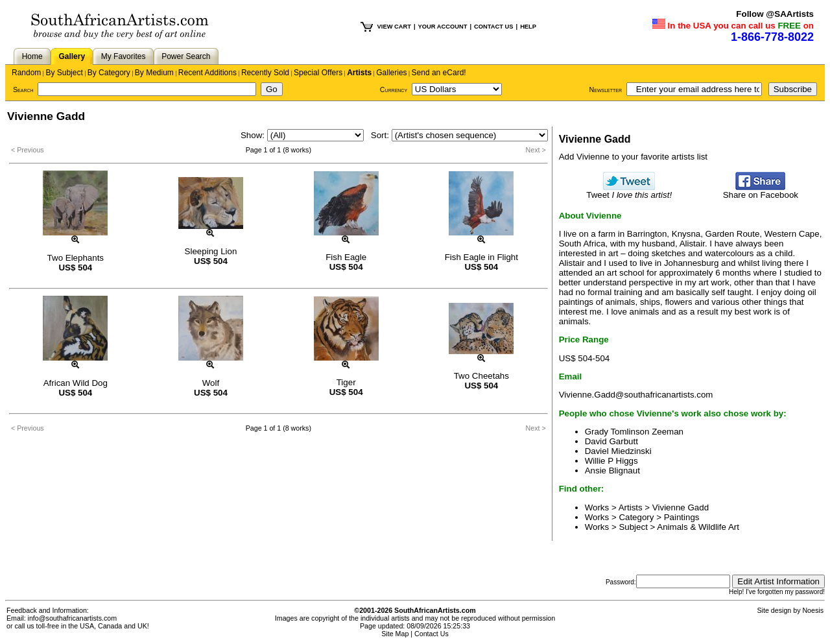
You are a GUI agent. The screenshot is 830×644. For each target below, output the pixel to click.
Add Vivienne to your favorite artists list (633, 157)
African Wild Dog (76, 383)
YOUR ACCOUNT (443, 27)
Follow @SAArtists (775, 14)
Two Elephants (76, 258)
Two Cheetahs (481, 376)
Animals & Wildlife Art (698, 527)
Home (32, 56)
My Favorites (124, 56)
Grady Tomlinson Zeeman (634, 432)
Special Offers (318, 73)
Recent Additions (207, 73)
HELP (528, 27)
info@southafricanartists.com (73, 618)
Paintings (682, 517)
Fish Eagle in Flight (481, 257)
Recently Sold (265, 73)
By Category (109, 73)
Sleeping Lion (211, 251)
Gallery (72, 56)
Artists (359, 73)
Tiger (346, 382)
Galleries (391, 73)
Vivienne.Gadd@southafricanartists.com (636, 395)
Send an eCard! (439, 73)
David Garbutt (611, 441)
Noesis (813, 610)
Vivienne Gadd (681, 507)
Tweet (629, 191)
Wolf (211, 383)
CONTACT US (493, 27)
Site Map (395, 634)
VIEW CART (394, 27)
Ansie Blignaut (612, 471)
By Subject (64, 73)
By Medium (154, 73)
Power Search (186, 56)
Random (26, 73)
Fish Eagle (346, 257)
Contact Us (432, 634)
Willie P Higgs (611, 461)
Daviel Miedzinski (618, 451)
